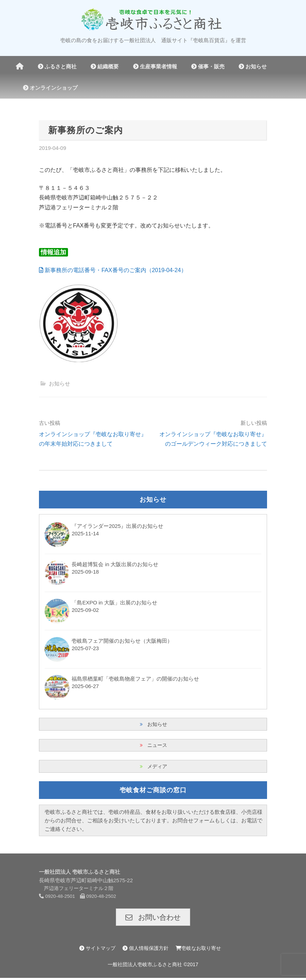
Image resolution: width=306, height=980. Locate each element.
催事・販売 (208, 66)
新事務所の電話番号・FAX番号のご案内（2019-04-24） (113, 270)
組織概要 (105, 66)
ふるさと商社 (57, 66)
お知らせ (253, 66)
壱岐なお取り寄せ (198, 950)
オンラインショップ (50, 88)
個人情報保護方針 (146, 950)
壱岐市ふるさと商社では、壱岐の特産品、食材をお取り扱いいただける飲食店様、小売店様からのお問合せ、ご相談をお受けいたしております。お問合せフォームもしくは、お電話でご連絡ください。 (154, 822)
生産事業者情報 (155, 66)
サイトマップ (97, 950)
